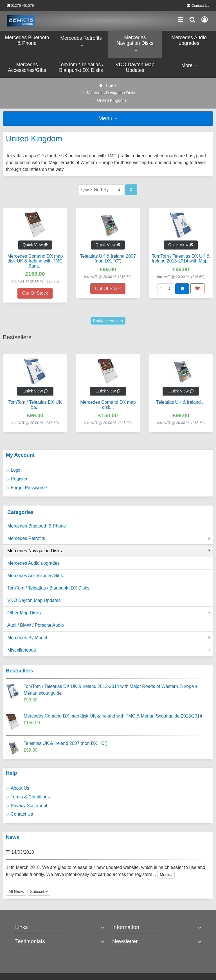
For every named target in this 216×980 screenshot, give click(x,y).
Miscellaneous (109, 650)
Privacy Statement (29, 806)
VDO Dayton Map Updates (34, 600)
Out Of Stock (35, 293)
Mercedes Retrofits (109, 538)
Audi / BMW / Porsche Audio (36, 625)
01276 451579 (22, 5)
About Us (20, 788)
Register (19, 479)
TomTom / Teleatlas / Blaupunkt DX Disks (48, 588)
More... (166, 875)
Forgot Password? (29, 488)
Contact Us (200, 5)
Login (16, 470)
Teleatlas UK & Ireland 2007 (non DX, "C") (66, 743)
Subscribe (39, 891)
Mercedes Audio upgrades (33, 563)
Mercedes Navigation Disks (109, 551)
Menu (108, 118)
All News (16, 891)
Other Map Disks (109, 613)
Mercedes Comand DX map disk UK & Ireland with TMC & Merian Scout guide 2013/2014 (113, 716)
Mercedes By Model (109, 638)
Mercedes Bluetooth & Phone (37, 526)
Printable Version (108, 321)
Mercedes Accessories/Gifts (35, 576)
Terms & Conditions (30, 797)
